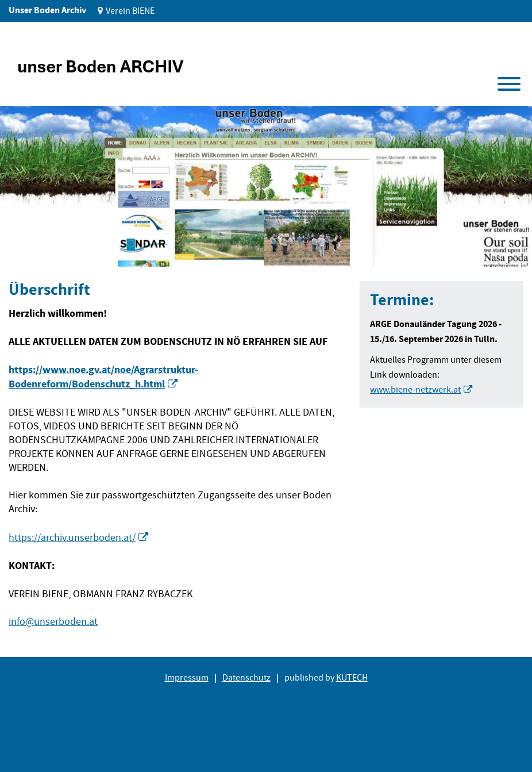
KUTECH (352, 678)
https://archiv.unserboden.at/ (72, 538)
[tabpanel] (266, 186)
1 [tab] (28, 249)
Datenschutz (246, 678)
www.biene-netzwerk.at (415, 390)
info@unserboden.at (53, 622)
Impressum (187, 678)
